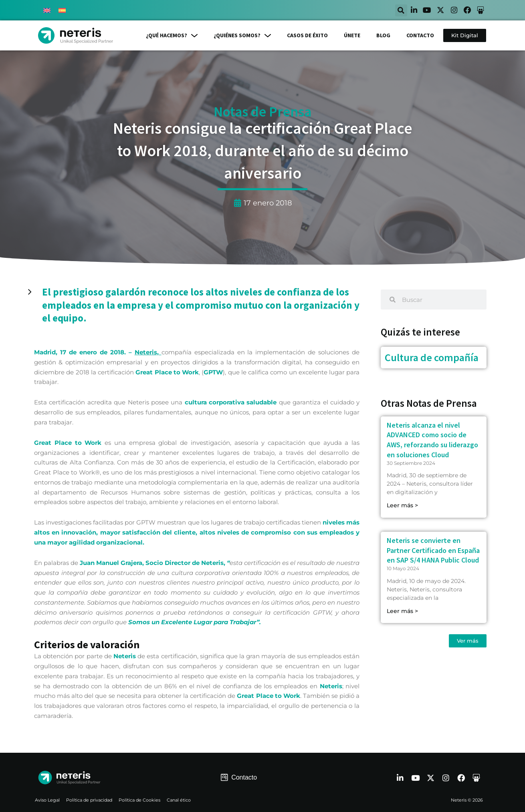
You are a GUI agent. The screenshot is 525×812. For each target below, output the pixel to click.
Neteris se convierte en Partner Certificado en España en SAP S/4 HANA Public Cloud (433, 551)
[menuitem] (47, 10)
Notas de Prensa (262, 112)
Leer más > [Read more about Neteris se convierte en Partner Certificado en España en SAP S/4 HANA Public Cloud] (402, 611)
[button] (390, 10)
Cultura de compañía (432, 357)
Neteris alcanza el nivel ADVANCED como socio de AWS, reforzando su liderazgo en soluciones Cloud (432, 440)
